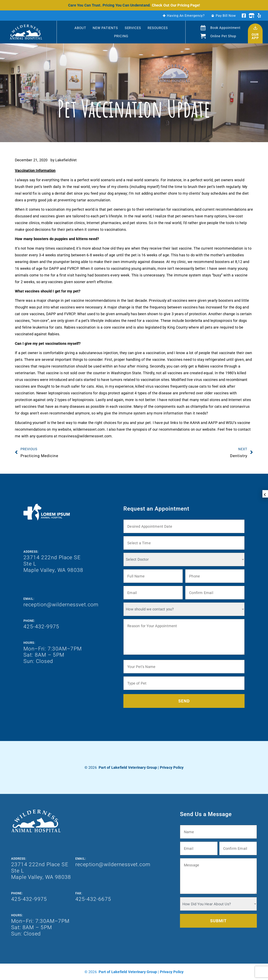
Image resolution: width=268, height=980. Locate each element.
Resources (158, 28)
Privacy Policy (172, 767)
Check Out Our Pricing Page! (176, 5)
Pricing (121, 36)
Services (133, 28)
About (80, 28)
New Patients (105, 28)
